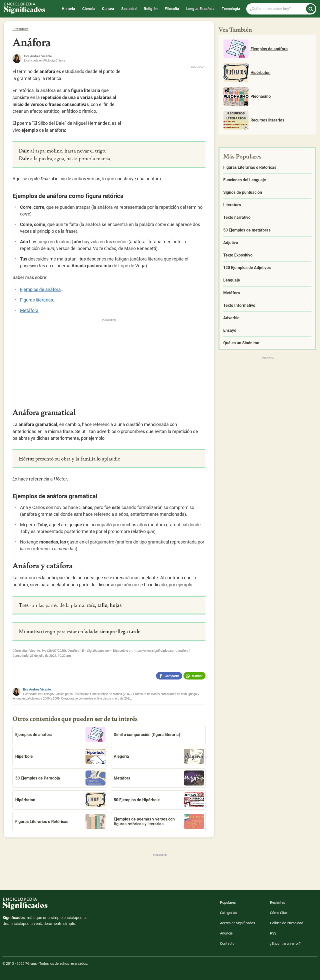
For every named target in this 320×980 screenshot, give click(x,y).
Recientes (277, 902)
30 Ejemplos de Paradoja (60, 778)
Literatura (20, 29)
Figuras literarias (36, 300)
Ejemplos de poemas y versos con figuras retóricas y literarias (159, 821)
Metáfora (29, 310)
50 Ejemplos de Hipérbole (159, 800)
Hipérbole (60, 756)
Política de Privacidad (287, 923)
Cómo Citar (279, 913)
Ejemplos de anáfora (40, 289)
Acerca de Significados (237, 923)
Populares (228, 902)
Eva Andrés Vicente (37, 689)
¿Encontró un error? (285, 943)
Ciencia (88, 9)
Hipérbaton (60, 800)
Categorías (228, 913)
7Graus (31, 963)
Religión (151, 9)
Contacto (227, 943)
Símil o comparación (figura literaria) (147, 735)
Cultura (108, 9)
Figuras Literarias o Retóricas (60, 821)
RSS (273, 933)
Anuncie (226, 933)
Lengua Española (200, 9)
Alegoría (159, 756)
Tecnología (231, 9)
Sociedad (129, 9)
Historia (68, 9)
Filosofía (172, 9)
